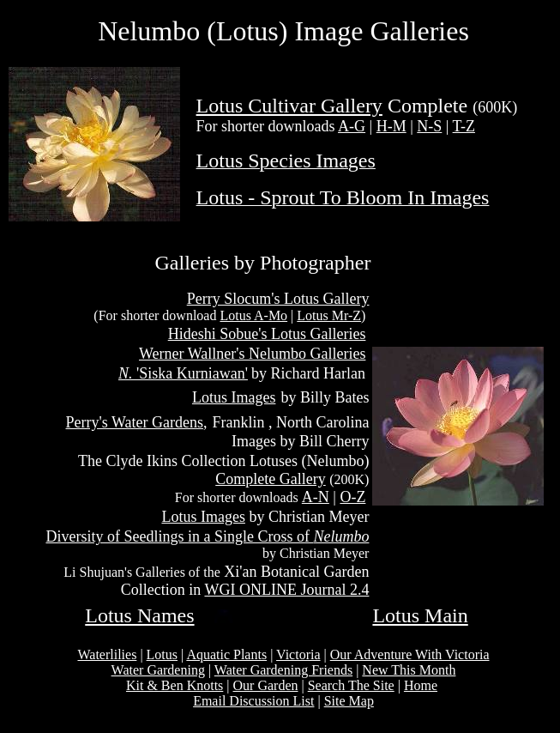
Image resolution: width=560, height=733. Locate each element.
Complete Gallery (270, 479)
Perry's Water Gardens (135, 422)
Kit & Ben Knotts (175, 685)
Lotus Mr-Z (329, 315)
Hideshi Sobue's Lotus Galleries (267, 334)
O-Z (352, 497)
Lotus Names (139, 615)
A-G (352, 126)
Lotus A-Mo (253, 315)
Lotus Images (234, 397)
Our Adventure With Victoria (410, 654)
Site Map (349, 701)
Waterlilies (107, 654)
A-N (316, 497)
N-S (429, 126)
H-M (391, 126)
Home (421, 685)
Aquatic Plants (226, 654)
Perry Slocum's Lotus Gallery (278, 299)
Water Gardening (158, 670)
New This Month (409, 670)
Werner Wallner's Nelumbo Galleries (252, 354)
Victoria (298, 654)
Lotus (162, 654)
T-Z (464, 126)
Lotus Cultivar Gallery (289, 106)
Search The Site (351, 685)
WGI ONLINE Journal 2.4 (286, 590)
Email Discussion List (253, 701)
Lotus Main (420, 615)
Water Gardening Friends (283, 670)
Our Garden (266, 685)
